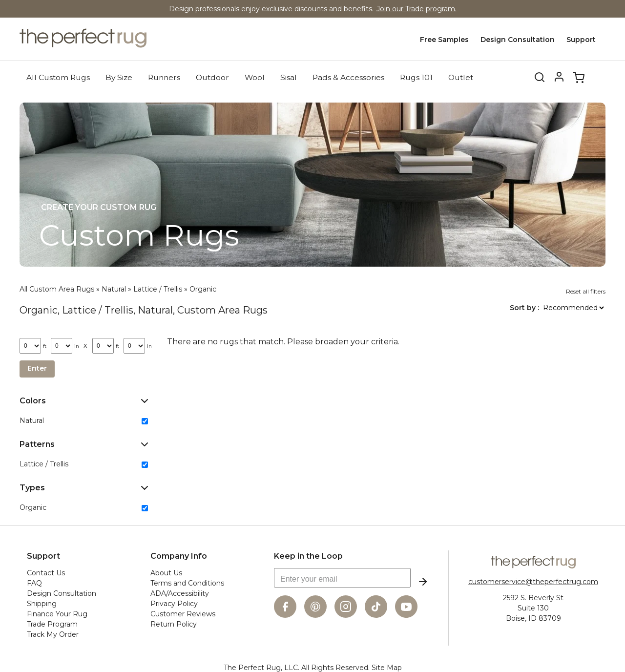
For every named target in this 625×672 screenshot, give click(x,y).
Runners (164, 76)
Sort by (524, 307)
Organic (203, 288)
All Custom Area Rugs (57, 288)
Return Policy (174, 623)
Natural (114, 288)
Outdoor (212, 76)
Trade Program (52, 623)
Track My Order (53, 633)
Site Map (387, 667)
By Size (119, 76)
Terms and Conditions (187, 582)
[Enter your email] (342, 577)
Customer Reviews (183, 613)
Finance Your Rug (57, 613)
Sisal (289, 76)
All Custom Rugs (58, 76)
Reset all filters (586, 290)
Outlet (461, 76)
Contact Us (46, 572)
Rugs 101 (416, 76)
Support (581, 40)
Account (559, 77)
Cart (579, 77)
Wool (255, 76)
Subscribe (423, 581)
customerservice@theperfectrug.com (533, 581)
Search (533, 77)
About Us (166, 572)
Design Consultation (518, 40)
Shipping (42, 603)
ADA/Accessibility (180, 592)
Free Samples (444, 40)
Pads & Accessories (348, 76)
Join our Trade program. (417, 9)
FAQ (34, 582)
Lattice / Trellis (158, 288)
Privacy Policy (174, 603)
